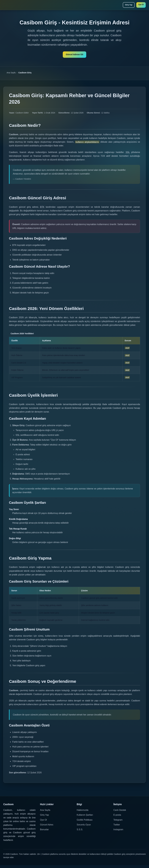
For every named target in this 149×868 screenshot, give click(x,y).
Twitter (117, 827)
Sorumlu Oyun (84, 827)
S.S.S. (80, 832)
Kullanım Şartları (85, 818)
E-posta (117, 818)
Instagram (118, 832)
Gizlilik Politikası (85, 823)
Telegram (118, 823)
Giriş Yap (125, 6)
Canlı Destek (120, 813)
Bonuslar (44, 832)
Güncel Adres (47, 827)
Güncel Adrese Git (75, 56)
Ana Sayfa (11, 75)
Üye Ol (140, 5)
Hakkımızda (83, 813)
